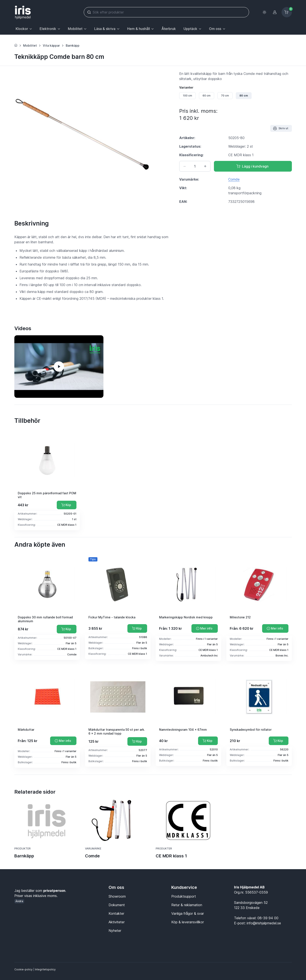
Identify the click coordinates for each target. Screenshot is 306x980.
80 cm (244, 96)
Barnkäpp (73, 45)
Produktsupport (184, 896)
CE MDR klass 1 (171, 856)
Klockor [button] (22, 29)
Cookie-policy (23, 969)
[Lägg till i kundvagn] (67, 505)
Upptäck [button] (190, 29)
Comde (234, 179)
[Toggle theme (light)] (264, 12)
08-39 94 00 (268, 918)
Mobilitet (30, 45)
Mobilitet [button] (75, 29)
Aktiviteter (117, 922)
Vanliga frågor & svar (188, 913)
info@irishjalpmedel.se (264, 923)
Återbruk (169, 29)
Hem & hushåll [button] (139, 29)
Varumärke (93, 849)
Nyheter (115, 931)
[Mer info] (205, 628)
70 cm (225, 96)
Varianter (186, 87)
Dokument (117, 905)
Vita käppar (51, 45)
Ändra (19, 901)
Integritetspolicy (45, 969)
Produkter (22, 849)
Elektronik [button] (48, 29)
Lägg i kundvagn (252, 166)
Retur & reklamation (187, 905)
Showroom (117, 896)
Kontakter (116, 913)
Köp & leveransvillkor (188, 922)
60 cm (207, 96)
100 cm (187, 96)
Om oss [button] (215, 29)
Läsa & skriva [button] (105, 29)
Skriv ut (281, 128)
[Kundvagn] (287, 12)
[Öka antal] (205, 166)
